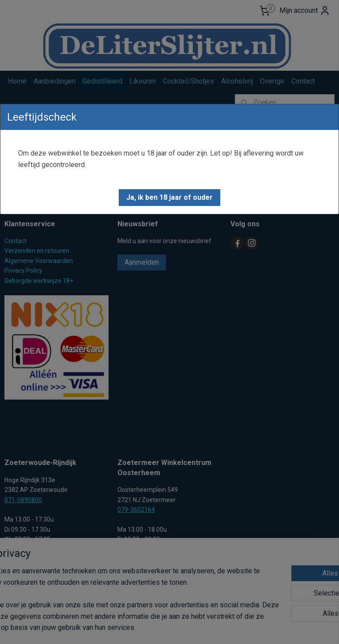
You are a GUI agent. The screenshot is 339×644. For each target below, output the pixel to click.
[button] (169, 198)
